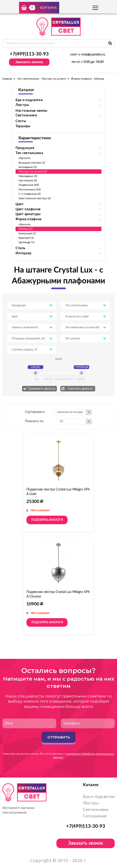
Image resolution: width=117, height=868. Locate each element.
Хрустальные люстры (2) (35, 198)
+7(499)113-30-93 (29, 54)
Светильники (96, 810)
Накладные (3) (28, 176)
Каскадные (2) (28, 167)
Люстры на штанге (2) (33, 171)
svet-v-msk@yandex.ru (88, 55)
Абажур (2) (26, 229)
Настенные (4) (28, 180)
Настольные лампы (31, 111)
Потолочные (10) (30, 189)
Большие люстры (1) (32, 163)
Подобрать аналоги (47, 520)
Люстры (91, 803)
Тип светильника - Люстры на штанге (42, 79)
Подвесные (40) (29, 185)
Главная (7, 79)
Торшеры (23, 126)
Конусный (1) (27, 233)
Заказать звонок (29, 62)
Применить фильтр (42, 389)
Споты (21, 121)
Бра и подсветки (99, 797)
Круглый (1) (26, 238)
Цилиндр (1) (26, 242)
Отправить (59, 737)
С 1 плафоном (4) (30, 194)
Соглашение (95, 816)
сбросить (25, 158)
